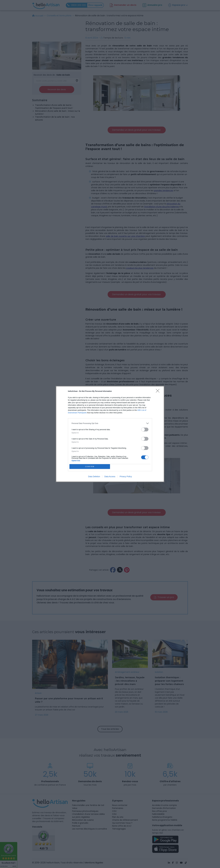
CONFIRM (90, 467)
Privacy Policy (126, 476)
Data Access (110, 476)
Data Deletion (94, 476)
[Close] (159, 392)
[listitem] (110, 423)
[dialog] (110, 434)
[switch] (145, 430)
